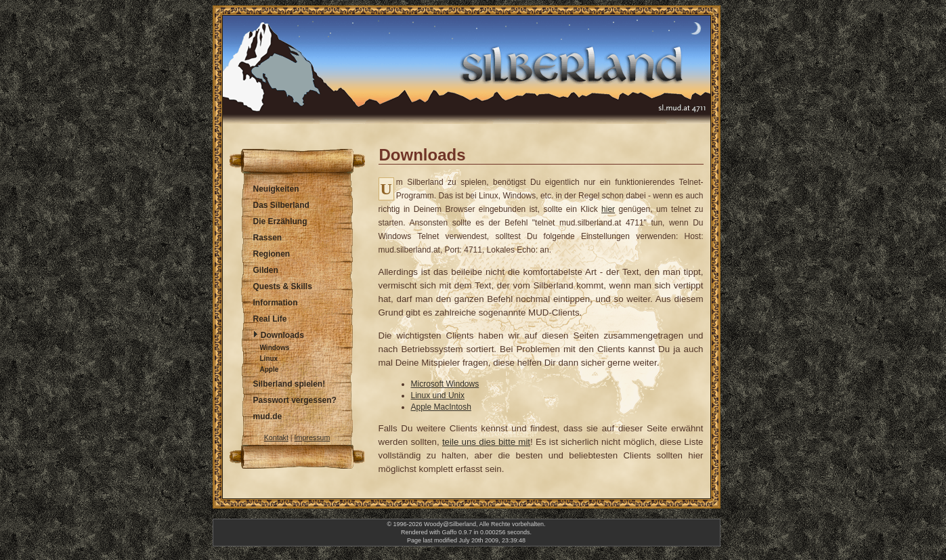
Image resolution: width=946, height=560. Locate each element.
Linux (269, 359)
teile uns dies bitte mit (486, 442)
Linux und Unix (438, 395)
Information (276, 303)
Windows (275, 348)
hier (608, 209)
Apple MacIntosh (441, 407)
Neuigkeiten (276, 189)
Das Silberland (281, 205)
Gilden (266, 270)
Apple (270, 369)
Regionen (272, 254)
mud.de (268, 416)
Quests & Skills (283, 286)
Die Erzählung (280, 221)
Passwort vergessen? (295, 400)
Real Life (270, 319)
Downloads (282, 335)
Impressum (313, 437)
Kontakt (276, 437)
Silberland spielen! (289, 384)
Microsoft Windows (445, 384)
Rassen (268, 238)
